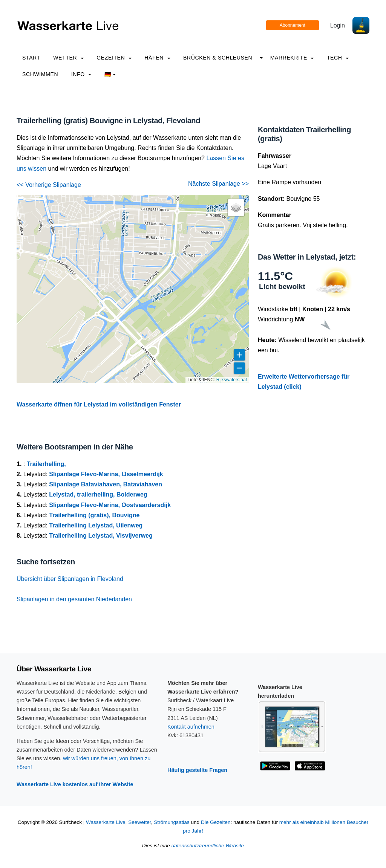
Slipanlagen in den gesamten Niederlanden (74, 599)
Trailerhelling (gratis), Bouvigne (94, 515)
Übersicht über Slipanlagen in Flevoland (70, 579)
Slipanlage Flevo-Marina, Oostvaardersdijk (110, 505)
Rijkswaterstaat (232, 380)
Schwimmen (40, 74)
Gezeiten (114, 58)
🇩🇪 (110, 74)
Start (31, 58)
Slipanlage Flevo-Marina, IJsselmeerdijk (106, 474)
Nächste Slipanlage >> (218, 184)
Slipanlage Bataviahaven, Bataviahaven (106, 484)
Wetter (68, 58)
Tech (338, 58)
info (81, 74)
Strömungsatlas (172, 822)
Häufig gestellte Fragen (197, 770)
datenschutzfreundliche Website (208, 846)
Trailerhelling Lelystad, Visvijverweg (101, 536)
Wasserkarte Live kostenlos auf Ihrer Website (75, 784)
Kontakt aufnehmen (191, 727)
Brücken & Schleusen (218, 58)
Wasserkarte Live (106, 822)
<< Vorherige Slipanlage (49, 185)
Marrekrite (292, 58)
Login (338, 25)
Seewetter (139, 822)
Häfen (157, 58)
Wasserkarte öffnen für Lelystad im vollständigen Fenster (99, 404)
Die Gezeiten (216, 822)
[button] (236, 208)
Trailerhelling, (46, 464)
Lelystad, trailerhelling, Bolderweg (98, 494)
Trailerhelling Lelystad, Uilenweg (96, 525)
